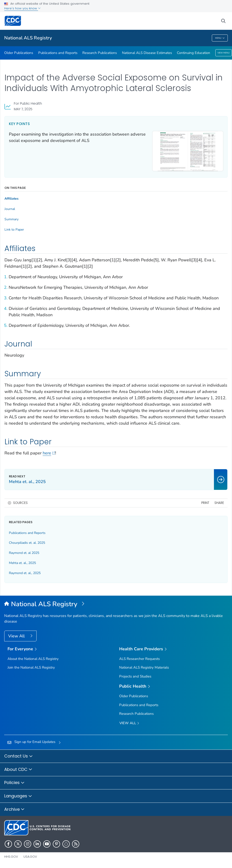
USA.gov (30, 857)
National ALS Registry (28, 38)
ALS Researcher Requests (139, 659)
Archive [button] (14, 810)
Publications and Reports (58, 53)
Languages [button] (18, 796)
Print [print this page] (205, 503)
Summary (11, 219)
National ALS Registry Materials (144, 667)
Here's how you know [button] (22, 8)
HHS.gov (11, 857)
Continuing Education (194, 53)
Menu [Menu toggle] (220, 38)
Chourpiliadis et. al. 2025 (27, 543)
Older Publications (19, 53)
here (49, 453)
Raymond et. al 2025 (24, 553)
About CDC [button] (18, 770)
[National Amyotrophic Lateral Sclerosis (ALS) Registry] (116, 604)
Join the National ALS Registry (31, 667)
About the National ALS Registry (33, 659)
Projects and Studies (135, 676)
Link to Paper (14, 230)
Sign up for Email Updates (35, 742)
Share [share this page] (219, 503)
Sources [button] (20, 503)
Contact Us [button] (19, 756)
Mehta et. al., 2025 (22, 563)
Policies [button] (14, 783)
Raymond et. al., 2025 (25, 573)
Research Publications (100, 53)
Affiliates (11, 199)
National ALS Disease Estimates (147, 53)
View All (17, 636)
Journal (10, 209)
